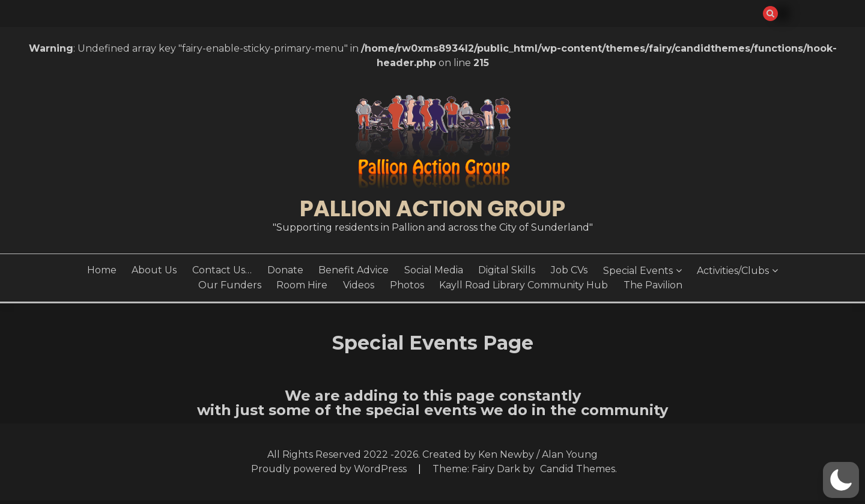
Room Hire (302, 285)
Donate (285, 270)
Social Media (434, 270)
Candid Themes (578, 469)
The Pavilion (653, 285)
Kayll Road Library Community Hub (524, 285)
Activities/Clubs (733, 271)
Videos (359, 285)
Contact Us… (222, 270)
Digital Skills (507, 270)
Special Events (638, 271)
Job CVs (569, 270)
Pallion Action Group (432, 208)
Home (102, 270)
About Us (154, 270)
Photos (407, 285)
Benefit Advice (354, 270)
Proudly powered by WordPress (330, 469)
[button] (841, 480)
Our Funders (230, 285)
